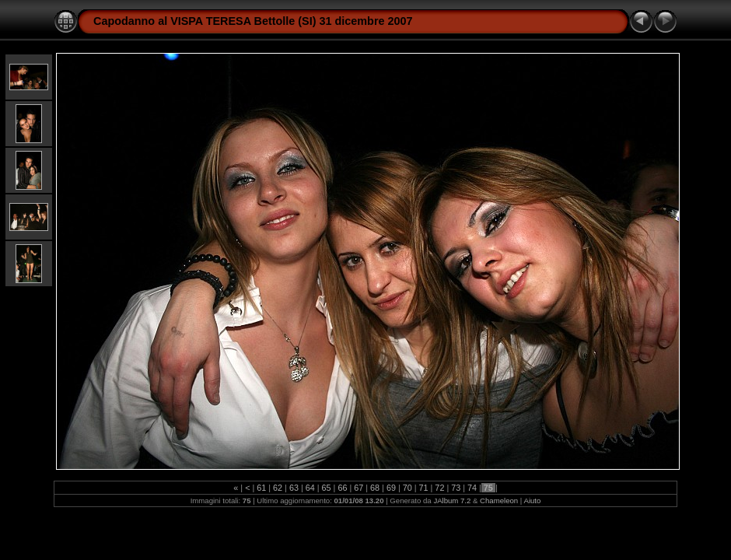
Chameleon (499, 500)
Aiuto (532, 500)
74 (472, 488)
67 (359, 488)
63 (294, 488)
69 (391, 488)
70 (407, 488)
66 (342, 488)
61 (261, 488)
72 (439, 488)
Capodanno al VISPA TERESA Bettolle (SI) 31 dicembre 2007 (253, 21)
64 (310, 488)
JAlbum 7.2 (452, 500)
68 (375, 488)
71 (424, 488)
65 (327, 488)
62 (278, 488)
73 (456, 488)
